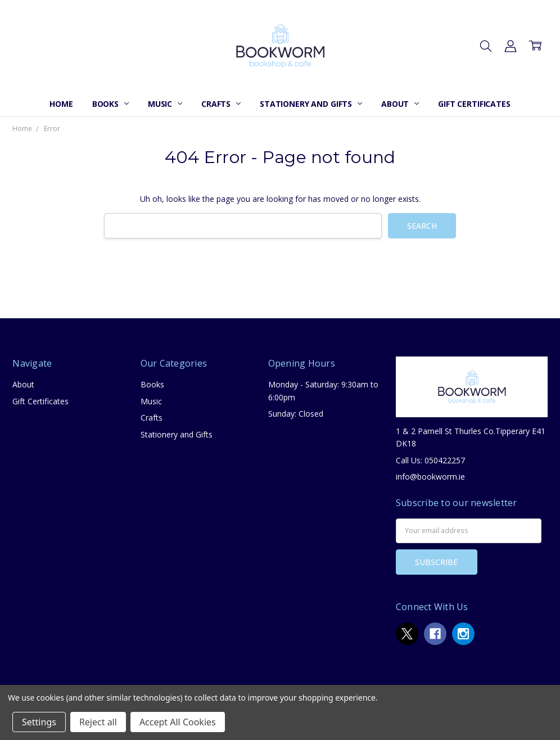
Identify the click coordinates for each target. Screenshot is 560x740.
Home (61, 104)
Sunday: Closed (296, 414)
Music (165, 104)
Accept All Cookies (178, 722)
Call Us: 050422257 (430, 460)
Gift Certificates (474, 104)
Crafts (221, 104)
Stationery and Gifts (311, 104)
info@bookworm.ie (430, 477)
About (400, 104)
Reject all (98, 722)
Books (110, 104)
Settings (39, 722)
